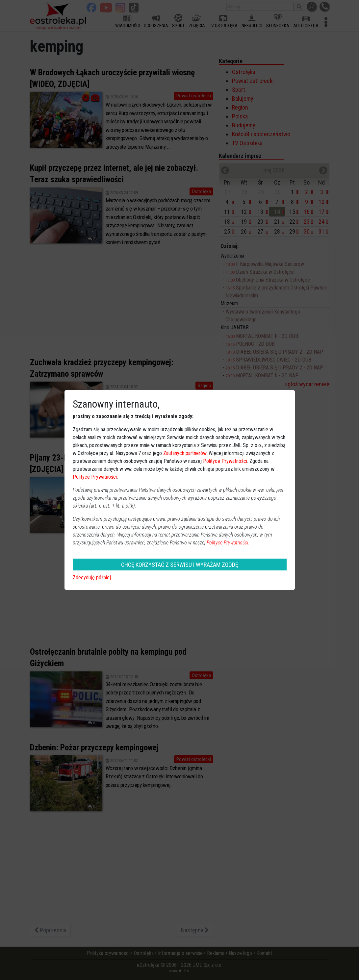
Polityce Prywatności (225, 461)
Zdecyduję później (92, 578)
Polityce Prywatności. (228, 543)
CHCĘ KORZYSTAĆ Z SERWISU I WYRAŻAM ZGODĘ (180, 565)
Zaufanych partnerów (185, 453)
